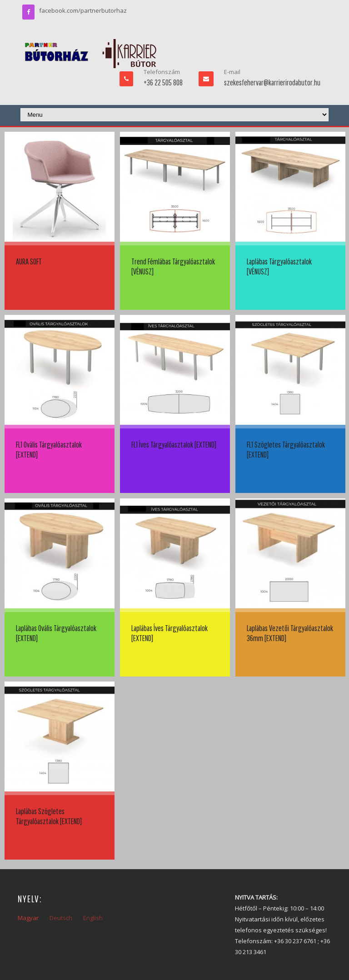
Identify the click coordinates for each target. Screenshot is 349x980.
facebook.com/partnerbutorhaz (83, 10)
